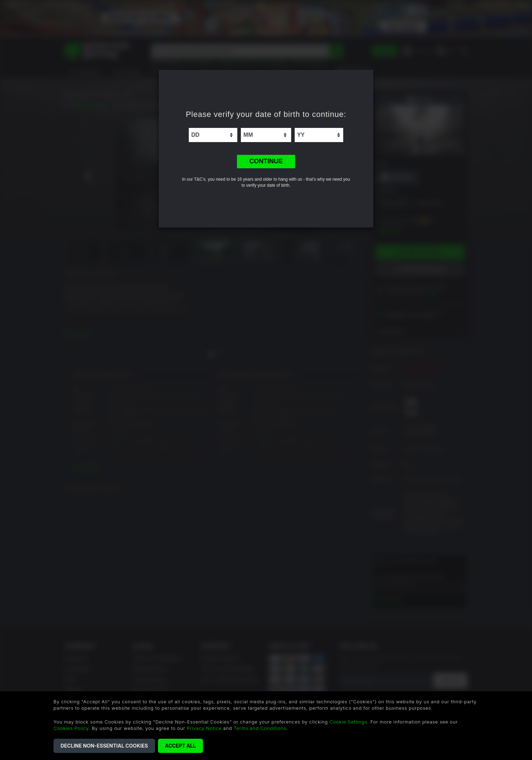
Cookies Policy (71, 728)
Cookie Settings (348, 722)
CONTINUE (266, 161)
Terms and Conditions (260, 728)
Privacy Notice (204, 728)
